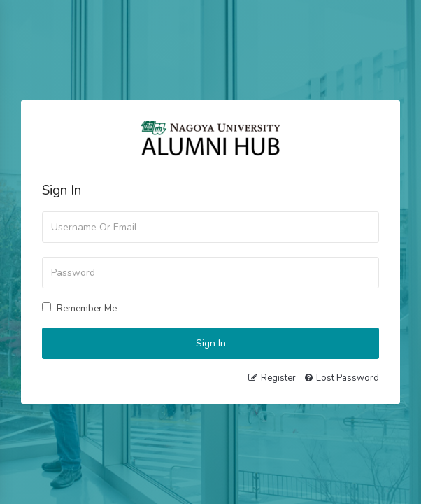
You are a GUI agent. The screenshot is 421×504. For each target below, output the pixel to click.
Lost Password (348, 378)
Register (278, 378)
